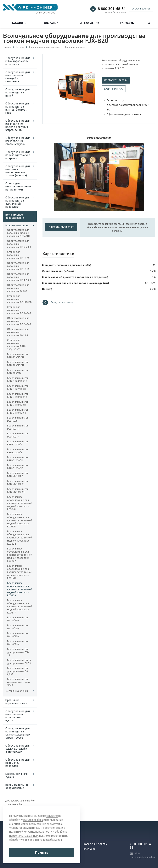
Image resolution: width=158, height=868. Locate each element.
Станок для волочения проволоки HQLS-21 (18, 255)
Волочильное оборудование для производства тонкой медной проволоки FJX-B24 (20, 538)
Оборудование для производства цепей (18, 92)
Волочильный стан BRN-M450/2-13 (18, 491)
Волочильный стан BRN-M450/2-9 (18, 475)
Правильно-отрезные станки (16, 702)
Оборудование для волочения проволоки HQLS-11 (18, 266)
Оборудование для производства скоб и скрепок (18, 155)
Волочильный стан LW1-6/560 (18, 643)
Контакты (127, 23)
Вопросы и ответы (96, 844)
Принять (42, 853)
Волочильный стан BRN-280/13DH (18, 364)
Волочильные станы (17, 225)
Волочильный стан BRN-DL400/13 (18, 467)
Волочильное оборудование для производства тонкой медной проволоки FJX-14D (20, 572)
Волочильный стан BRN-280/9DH (18, 372)
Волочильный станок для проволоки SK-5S (19, 662)
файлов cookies (33, 820)
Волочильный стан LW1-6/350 (18, 619)
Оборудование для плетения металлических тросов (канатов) (18, 171)
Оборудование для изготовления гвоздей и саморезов (18, 77)
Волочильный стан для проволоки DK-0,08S (18, 671)
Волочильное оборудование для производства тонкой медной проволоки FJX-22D (20, 520)
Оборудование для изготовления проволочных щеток (18, 716)
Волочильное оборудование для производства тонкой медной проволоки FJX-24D (20, 503)
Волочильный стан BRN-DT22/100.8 (18, 387)
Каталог (19, 23)
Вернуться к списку (58, 302)
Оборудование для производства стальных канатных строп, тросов (18, 733)
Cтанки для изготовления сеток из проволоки (18, 186)
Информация (91, 23)
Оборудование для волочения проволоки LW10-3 (18, 332)
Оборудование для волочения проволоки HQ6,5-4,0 (19, 244)
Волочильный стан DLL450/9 (18, 419)
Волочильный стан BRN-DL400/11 (18, 459)
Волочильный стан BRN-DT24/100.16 (18, 380)
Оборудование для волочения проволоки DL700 (18, 288)
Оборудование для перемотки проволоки (18, 763)
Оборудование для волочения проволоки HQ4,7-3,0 (19, 277)
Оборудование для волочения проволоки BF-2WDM (19, 321)
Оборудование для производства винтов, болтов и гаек (18, 108)
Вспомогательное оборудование (17, 786)
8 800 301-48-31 (112, 9)
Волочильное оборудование (15, 216)
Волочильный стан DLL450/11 (18, 427)
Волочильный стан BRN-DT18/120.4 (18, 411)
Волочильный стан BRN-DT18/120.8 (18, 403)
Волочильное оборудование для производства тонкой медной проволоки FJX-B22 (20, 555)
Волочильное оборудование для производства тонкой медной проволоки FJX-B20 (20, 589)
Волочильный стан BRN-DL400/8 (18, 451)
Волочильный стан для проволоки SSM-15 (19, 652)
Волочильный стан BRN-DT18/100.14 (18, 395)
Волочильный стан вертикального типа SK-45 (19, 682)
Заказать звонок (141, 9)
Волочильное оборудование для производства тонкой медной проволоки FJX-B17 (20, 606)
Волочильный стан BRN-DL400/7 (18, 443)
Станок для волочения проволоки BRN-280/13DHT (16, 345)
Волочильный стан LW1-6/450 (18, 627)
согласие (52, 817)
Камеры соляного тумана (17, 775)
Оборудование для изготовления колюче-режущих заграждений (18, 125)
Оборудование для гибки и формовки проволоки (18, 61)
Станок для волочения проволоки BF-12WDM (20, 299)
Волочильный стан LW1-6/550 (18, 635)
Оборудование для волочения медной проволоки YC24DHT (19, 233)
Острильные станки (17, 691)
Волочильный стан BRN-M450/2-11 (18, 483)
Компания (52, 23)
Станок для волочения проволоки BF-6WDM (19, 310)
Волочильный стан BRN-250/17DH (18, 356)
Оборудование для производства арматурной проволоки (18, 202)
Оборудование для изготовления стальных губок (18, 141)
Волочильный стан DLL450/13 (18, 435)
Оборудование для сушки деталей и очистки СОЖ (18, 749)
